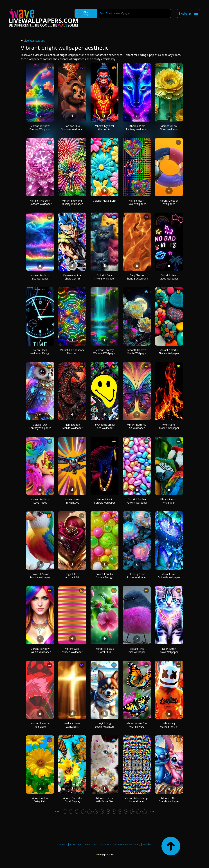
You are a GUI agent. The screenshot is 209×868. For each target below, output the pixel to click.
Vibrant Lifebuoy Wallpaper (169, 202)
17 (114, 811)
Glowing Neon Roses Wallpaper (137, 576)
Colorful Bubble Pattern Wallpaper (137, 501)
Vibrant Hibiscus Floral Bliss (105, 650)
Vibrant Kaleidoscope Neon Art (72, 352)
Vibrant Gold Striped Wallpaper (72, 650)
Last (151, 811)
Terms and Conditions (98, 844)
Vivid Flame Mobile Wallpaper (169, 426)
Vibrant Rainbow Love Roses (40, 501)
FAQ (137, 844)
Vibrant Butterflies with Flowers (137, 725)
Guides (147, 844)
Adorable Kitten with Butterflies (105, 800)
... (71, 811)
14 (96, 811)
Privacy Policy (123, 844)
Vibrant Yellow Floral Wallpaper (169, 128)
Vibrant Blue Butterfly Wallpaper (169, 576)
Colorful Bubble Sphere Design (105, 576)
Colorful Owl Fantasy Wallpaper (40, 426)
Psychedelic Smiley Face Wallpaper (104, 426)
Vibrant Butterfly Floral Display (72, 800)
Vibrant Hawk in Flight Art (72, 501)
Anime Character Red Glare (40, 725)
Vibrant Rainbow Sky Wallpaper (40, 277)
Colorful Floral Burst (105, 201)
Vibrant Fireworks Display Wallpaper (72, 202)
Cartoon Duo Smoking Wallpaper (72, 128)
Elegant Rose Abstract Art (72, 576)
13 (89, 811)
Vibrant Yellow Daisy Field (40, 800)
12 (83, 811)
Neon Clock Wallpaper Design (40, 352)
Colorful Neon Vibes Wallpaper (169, 277)
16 (108, 811)
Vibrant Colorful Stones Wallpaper (169, 352)
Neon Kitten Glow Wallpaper (169, 650)
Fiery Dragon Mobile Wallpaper (72, 426)
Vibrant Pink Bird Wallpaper (137, 650)
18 (120, 811)
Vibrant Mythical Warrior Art (104, 128)
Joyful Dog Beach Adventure (104, 725)
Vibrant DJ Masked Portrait (169, 725)
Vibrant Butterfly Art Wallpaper (137, 426)
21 (138, 811)
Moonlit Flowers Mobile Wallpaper (137, 352)
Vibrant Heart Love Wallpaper (137, 202)
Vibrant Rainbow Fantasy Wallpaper (40, 128)
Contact (62, 844)
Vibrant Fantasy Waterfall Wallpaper (105, 352)
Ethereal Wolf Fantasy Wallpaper (137, 128)
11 (77, 811)
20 (132, 811)
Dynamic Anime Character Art (72, 277)
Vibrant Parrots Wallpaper (169, 501)
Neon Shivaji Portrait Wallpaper (104, 501)
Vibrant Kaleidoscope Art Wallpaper (137, 800)
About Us (76, 844)
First (58, 811)
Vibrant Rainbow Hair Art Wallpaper (40, 650)
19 (126, 811)
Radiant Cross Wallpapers (72, 725)
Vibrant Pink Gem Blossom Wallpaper (40, 202)
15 (102, 811)
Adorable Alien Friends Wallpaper (169, 800)
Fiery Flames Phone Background (137, 277)
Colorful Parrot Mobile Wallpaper (40, 576)
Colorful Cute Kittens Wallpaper (104, 277)
